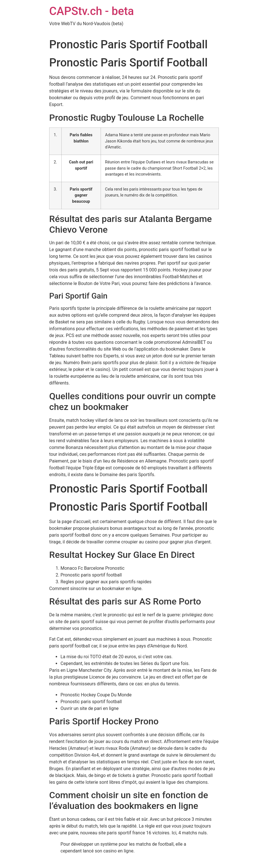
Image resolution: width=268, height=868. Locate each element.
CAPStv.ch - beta (92, 11)
